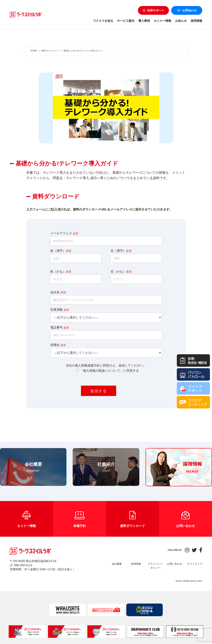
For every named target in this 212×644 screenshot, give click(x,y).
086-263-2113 (21, 565)
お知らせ (181, 21)
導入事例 (144, 21)
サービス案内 (126, 21)
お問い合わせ (175, 564)
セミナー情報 (163, 21)
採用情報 (196, 21)
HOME (34, 51)
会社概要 (117, 564)
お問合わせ (187, 10)
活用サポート (154, 10)
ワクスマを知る (103, 21)
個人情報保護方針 (87, 365)
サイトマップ (195, 564)
